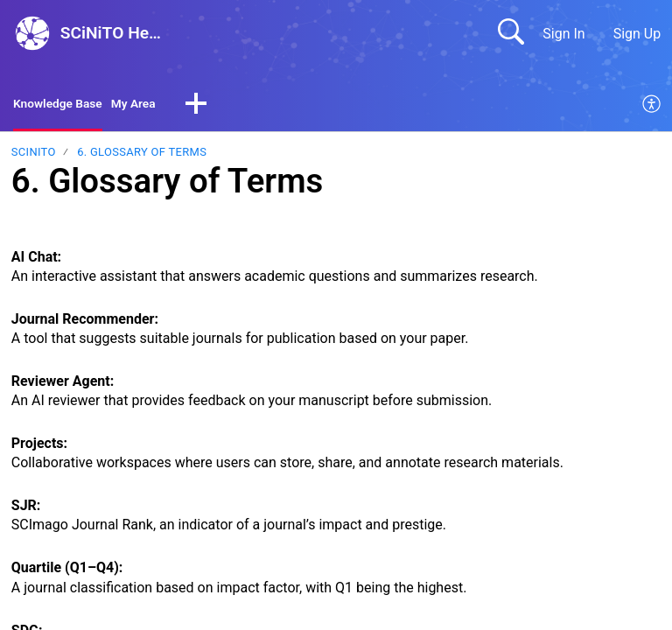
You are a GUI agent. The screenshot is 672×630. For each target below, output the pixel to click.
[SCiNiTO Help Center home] (32, 33)
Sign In (563, 34)
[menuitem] (652, 107)
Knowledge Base (65, 105)
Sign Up (637, 34)
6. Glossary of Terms (142, 155)
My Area (152, 105)
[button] (218, 107)
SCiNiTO (34, 155)
